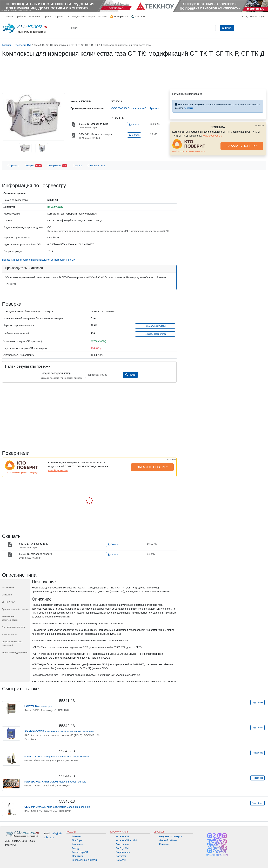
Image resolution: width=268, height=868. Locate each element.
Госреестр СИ (61, 17)
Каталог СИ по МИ (126, 840)
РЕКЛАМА (260, 126)
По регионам (123, 852)
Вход (245, 17)
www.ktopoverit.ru (212, 136)
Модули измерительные (55, 782)
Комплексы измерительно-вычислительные (59, 731)
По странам (122, 844)
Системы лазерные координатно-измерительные (57, 757)
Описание (7, 595)
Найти (130, 375)
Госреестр (13, 166)
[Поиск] (142, 28)
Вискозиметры (38, 706)
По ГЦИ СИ (122, 848)
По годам (121, 860)
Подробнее (257, 702)
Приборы (21, 17)
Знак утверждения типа (14, 627)
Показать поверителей (155, 334)
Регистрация (257, 17)
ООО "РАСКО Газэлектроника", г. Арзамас (135, 108)
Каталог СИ (122, 836)
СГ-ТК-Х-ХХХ (8, 602)
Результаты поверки (83, 17)
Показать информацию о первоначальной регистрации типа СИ (39, 260)
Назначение (8, 587)
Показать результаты (155, 326)
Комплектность (9, 634)
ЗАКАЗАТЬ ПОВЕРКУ (242, 146)
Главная (8, 17)
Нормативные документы (15, 652)
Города (47, 17)
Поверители (57, 166)
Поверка (33, 166)
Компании (34, 17)
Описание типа (96, 166)
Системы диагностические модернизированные (57, 807)
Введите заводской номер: (56, 373)
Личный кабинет (169, 840)
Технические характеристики (10, 618)
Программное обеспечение (15, 609)
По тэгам (121, 856)
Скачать (134, 125)
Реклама (103, 17)
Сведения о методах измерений (12, 643)
